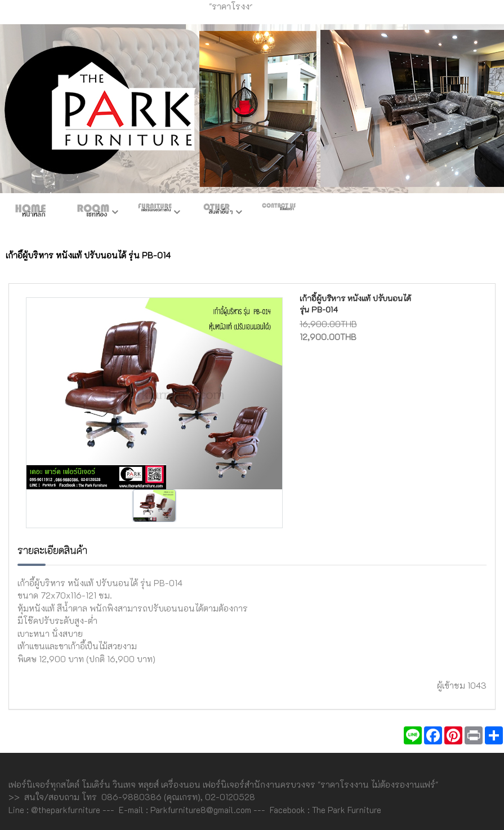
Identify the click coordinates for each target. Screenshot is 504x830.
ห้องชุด (93, 213)
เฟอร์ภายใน (155, 213)
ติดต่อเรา (279, 213)
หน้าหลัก (31, 213)
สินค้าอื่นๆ (217, 213)
